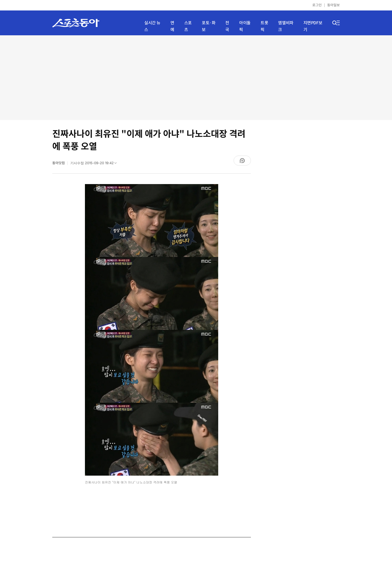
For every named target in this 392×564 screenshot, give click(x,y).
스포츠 (188, 26)
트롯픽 (264, 26)
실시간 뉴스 (152, 26)
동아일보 (333, 5)
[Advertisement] (196, 77)
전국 (227, 26)
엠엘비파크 (286, 26)
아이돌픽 (245, 26)
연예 (172, 26)
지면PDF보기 (313, 26)
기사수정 (95, 164)
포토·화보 (209, 26)
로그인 (317, 5)
